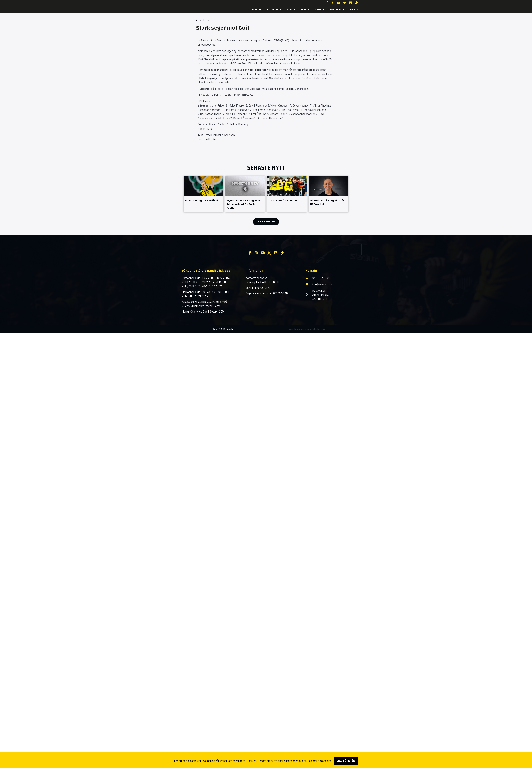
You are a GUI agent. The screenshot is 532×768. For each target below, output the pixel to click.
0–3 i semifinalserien (283, 200)
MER (354, 9)
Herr (305, 9)
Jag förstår (346, 761)
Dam (291, 9)
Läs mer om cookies (320, 761)
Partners (337, 9)
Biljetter (274, 9)
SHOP (320, 9)
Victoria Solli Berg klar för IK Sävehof (327, 202)
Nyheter (257, 9)
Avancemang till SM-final (202, 200)
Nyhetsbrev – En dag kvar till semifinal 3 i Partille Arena (244, 204)
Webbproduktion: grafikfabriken (308, 353)
